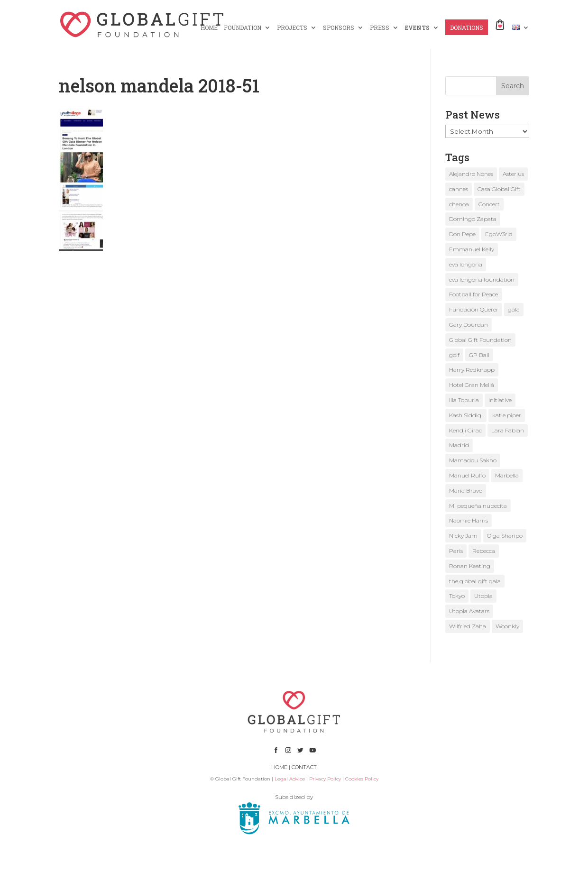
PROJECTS (292, 28)
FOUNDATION (243, 28)
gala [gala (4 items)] (514, 309)
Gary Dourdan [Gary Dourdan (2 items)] (469, 325)
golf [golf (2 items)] (454, 355)
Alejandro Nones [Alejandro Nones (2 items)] (471, 174)
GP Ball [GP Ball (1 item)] (479, 355)
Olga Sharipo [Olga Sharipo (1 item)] (505, 536)
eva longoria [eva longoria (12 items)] (466, 264)
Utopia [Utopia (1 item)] (483, 596)
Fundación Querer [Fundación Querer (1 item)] (474, 309)
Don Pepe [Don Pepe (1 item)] (462, 234)
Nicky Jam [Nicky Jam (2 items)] (463, 536)
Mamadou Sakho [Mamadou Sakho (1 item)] (473, 460)
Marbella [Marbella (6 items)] (507, 475)
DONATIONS (467, 28)
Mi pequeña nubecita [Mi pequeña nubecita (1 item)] (478, 506)
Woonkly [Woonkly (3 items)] (507, 626)
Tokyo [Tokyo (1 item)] (457, 596)
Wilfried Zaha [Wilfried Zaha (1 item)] (468, 626)
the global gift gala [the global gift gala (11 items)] (475, 581)
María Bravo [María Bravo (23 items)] (466, 491)
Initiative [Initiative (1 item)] (500, 400)
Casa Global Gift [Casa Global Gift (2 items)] (499, 189)
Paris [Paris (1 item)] (456, 551)
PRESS (380, 28)
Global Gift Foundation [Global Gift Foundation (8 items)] (480, 340)
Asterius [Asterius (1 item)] (513, 174)
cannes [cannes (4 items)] (459, 189)
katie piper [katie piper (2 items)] (507, 415)
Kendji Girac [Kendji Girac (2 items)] (465, 430)
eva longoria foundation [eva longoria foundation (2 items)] (482, 280)
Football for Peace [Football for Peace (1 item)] (473, 294)
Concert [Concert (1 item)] (489, 204)
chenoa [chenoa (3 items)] (459, 204)
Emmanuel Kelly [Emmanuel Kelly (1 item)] (472, 249)
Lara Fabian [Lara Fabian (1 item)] (508, 430)
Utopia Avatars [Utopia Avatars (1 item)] (469, 611)
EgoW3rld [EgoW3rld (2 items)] (499, 234)
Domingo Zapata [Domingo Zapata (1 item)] (473, 219)
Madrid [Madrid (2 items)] (459, 445)
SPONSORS (339, 28)
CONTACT (304, 767)
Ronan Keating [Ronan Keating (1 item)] (470, 566)
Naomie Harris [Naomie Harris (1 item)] (469, 520)
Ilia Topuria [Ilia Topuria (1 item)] (464, 400)
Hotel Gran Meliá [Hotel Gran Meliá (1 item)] (472, 385)
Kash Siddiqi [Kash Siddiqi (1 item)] (466, 415)
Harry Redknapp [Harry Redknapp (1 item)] (472, 370)
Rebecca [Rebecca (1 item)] (484, 551)
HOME (209, 28)
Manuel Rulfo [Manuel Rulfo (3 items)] (467, 475)
